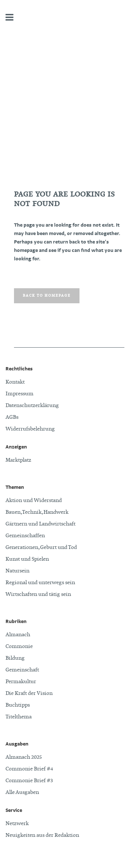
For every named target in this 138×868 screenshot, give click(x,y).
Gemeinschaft (22, 670)
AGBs (12, 417)
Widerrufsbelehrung (30, 429)
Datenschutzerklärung (32, 406)
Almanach (18, 635)
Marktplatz (18, 460)
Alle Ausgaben (22, 792)
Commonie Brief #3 (29, 781)
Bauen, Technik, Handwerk (37, 512)
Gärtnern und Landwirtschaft (40, 524)
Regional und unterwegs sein (40, 583)
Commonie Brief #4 (29, 769)
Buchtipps (18, 705)
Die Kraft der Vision (29, 693)
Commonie (19, 647)
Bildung (15, 658)
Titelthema (19, 717)
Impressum (20, 394)
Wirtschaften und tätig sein (38, 594)
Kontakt (15, 382)
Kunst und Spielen (27, 559)
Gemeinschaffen (25, 536)
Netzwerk (17, 824)
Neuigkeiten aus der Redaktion (42, 835)
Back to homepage (47, 296)
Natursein (17, 571)
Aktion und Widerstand (34, 501)
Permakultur (21, 682)
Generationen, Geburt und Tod (41, 547)
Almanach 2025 (24, 757)
